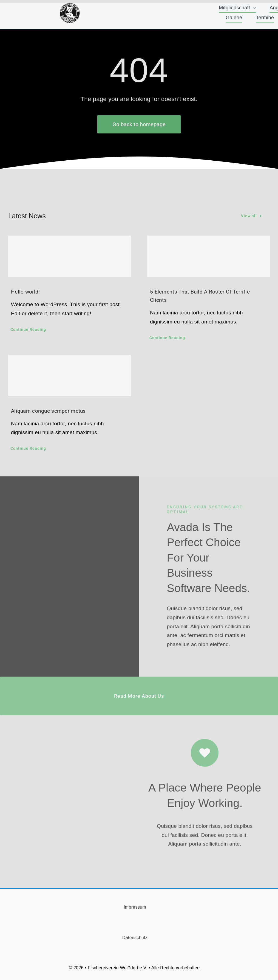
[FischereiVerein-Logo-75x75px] (70, 5)
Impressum (135, 907)
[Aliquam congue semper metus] (69, 375)
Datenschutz (135, 938)
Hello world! (25, 292)
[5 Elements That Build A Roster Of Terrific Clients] (208, 256)
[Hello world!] (69, 256)
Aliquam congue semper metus (48, 411)
